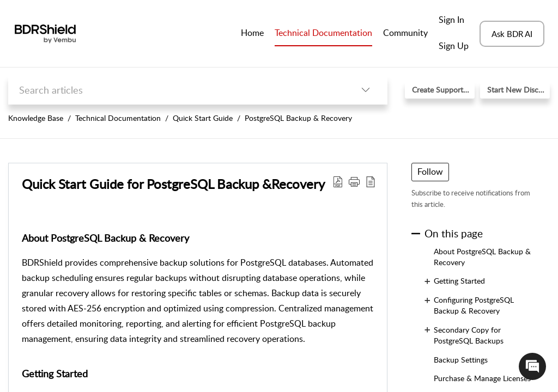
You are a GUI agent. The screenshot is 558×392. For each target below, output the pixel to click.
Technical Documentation (118, 118)
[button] (366, 90)
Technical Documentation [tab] (323, 33)
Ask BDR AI (512, 34)
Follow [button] (430, 171)
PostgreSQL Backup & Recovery (298, 118)
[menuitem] (454, 21)
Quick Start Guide (203, 118)
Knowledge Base (36, 118)
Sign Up (454, 46)
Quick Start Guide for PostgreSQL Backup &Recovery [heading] (173, 184)
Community (405, 33)
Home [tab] (252, 33)
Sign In (451, 20)
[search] (176, 90)
